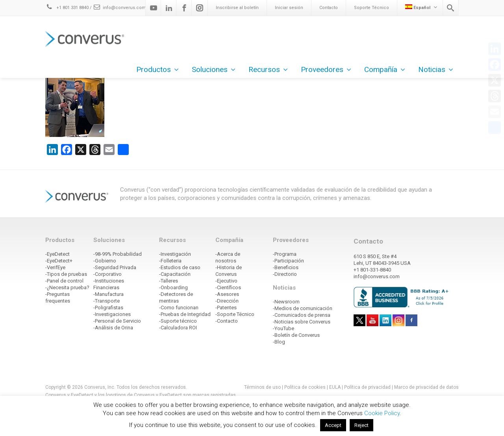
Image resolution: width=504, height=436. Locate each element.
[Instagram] (200, 8)
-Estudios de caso (180, 267)
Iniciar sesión (289, 8)
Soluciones (214, 69)
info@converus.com (120, 8)
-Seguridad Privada (115, 267)
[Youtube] (154, 8)
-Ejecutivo (226, 281)
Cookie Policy (382, 413)
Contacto (329, 8)
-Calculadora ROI (178, 328)
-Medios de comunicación (303, 308)
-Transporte (107, 301)
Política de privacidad (368, 387)
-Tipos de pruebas (66, 274)
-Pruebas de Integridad (185, 314)
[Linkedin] (169, 8)
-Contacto (227, 321)
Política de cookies (305, 387)
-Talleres (169, 281)
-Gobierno (105, 261)
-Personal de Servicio (117, 321)
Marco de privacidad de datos (426, 387)
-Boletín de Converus (296, 335)
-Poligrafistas (108, 308)
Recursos (268, 69)
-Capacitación (175, 274)
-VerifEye (55, 267)
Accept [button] (333, 425)
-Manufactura (108, 294)
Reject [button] (361, 425)
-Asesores (227, 294)
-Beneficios (286, 267)
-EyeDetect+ (59, 261)
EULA (335, 387)
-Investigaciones (112, 314)
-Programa (285, 254)
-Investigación (175, 254)
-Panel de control (64, 281)
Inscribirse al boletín (237, 8)
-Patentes (226, 308)
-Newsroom (286, 302)
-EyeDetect (57, 254)
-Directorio (285, 274)
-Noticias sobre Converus (302, 322)
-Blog (279, 342)
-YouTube (283, 328)
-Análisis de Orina (113, 328)
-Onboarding (173, 287)
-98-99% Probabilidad (118, 254)
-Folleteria (170, 261)
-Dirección (227, 301)
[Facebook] (184, 8)
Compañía (385, 69)
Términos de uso (262, 387)
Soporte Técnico (372, 8)
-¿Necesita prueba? (67, 287)
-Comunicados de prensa (302, 315)
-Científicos (228, 287)
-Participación (288, 261)
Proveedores (326, 69)
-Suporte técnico (178, 321)
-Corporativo (107, 274)
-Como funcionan (179, 308)
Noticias (436, 69)
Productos (157, 69)
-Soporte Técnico (235, 314)
